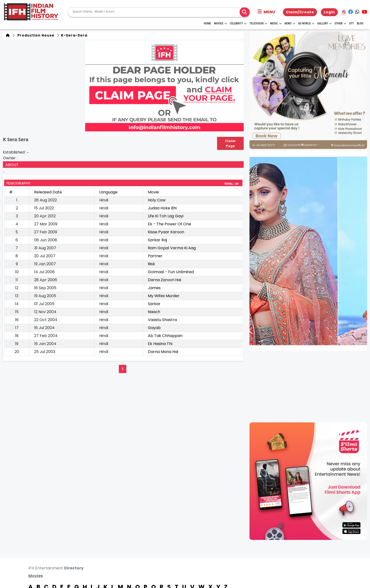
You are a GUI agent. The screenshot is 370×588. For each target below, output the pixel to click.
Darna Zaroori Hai (164, 280)
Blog (360, 23)
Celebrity (238, 23)
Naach (154, 312)
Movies (220, 23)
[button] (266, 12)
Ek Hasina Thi (160, 344)
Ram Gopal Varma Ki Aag (172, 248)
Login (329, 12)
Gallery (324, 23)
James (154, 288)
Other (340, 23)
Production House (35, 35)
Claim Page (230, 143)
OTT (352, 23)
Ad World (306, 23)
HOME (207, 23)
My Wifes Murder (164, 296)
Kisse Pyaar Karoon (166, 232)
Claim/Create (300, 12)
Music (276, 23)
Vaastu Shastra (162, 320)
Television (258, 23)
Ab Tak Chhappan (165, 336)
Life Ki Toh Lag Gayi (166, 216)
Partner (155, 256)
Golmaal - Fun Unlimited (171, 272)
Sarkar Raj (157, 240)
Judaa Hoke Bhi (162, 208)
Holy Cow (157, 200)
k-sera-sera (74, 35)
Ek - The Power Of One (170, 224)
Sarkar (154, 304)
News (290, 23)
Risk (151, 264)
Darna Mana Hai (163, 352)
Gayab (154, 328)
